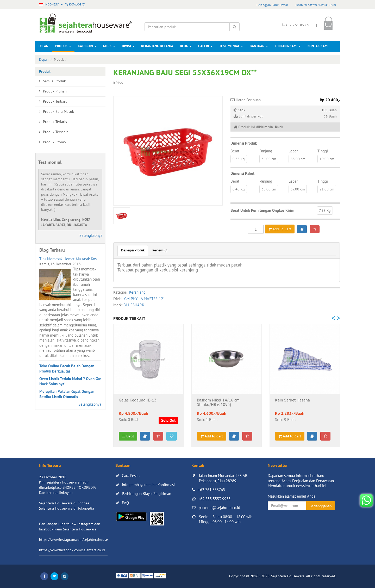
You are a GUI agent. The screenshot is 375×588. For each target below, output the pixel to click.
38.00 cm (269, 189)
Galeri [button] (205, 46)
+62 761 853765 (211, 490)
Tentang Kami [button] (288, 46)
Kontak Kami (318, 46)
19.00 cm (327, 159)
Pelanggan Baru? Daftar (272, 5)
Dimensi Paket (242, 173)
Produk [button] (63, 46)
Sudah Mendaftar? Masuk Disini (315, 5)
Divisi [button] (128, 46)
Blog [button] (186, 46)
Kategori (87, 46)
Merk (109, 46)
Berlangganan (321, 506)
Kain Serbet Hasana (292, 400)
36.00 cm (269, 159)
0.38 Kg (239, 159)
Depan (43, 46)
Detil (128, 436)
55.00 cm (298, 159)
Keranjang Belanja (157, 46)
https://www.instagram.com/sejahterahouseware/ (78, 540)
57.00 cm (298, 189)
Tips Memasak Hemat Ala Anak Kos (68, 259)
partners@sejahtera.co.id (219, 508)
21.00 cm (327, 189)
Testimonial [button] (231, 46)
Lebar (293, 151)
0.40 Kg (239, 189)
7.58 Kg (325, 211)
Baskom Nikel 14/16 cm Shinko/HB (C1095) (218, 403)
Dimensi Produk (244, 143)
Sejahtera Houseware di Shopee (64, 503)
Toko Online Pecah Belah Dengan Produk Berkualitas (67, 369)
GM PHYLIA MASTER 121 (145, 299)
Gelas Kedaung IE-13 (138, 400)
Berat (235, 151)
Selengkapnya (91, 235)
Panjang (266, 151)
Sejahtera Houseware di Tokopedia (67, 508)
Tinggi (323, 151)
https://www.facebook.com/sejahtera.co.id (72, 550)
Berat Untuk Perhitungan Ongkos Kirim (262, 210)
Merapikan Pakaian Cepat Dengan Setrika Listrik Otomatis (67, 394)
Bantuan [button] (259, 46)
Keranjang (137, 292)
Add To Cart (280, 229)
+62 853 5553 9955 (214, 499)
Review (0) (160, 250)
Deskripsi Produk (133, 250)
